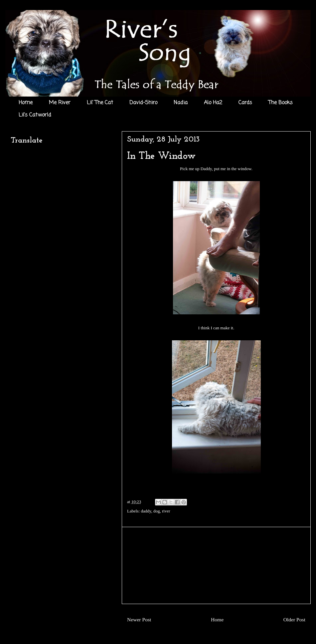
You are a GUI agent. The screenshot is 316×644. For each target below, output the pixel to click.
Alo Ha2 (213, 103)
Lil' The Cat (100, 103)
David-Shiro (143, 103)
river (166, 511)
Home (26, 103)
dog (157, 511)
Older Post (294, 620)
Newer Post (139, 620)
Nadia (181, 103)
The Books (281, 103)
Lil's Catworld (35, 115)
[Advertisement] (216, 565)
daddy (146, 511)
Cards (245, 103)
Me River (60, 103)
